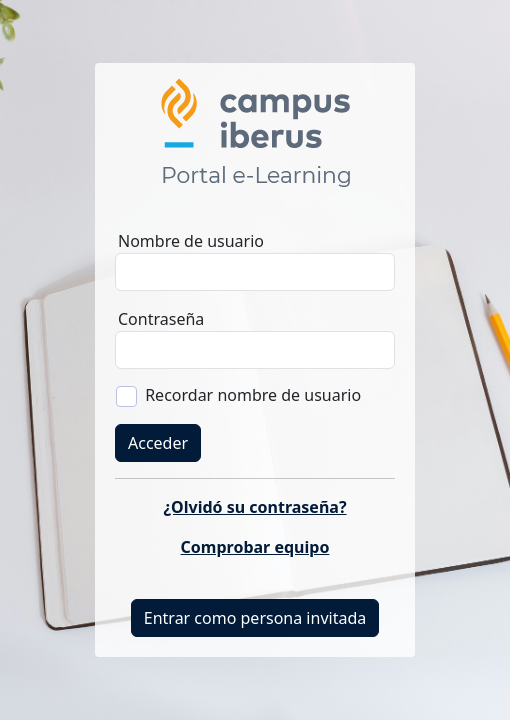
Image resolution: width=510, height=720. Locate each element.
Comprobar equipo (255, 547)
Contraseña (161, 319)
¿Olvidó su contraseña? (254, 507)
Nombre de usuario (191, 241)
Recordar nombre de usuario (253, 395)
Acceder (158, 443)
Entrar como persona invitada (255, 618)
